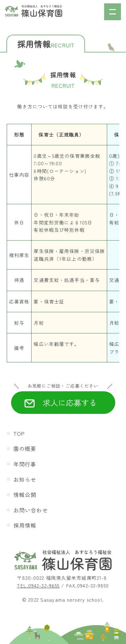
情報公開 (25, 495)
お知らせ (25, 479)
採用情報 (25, 525)
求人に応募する (70, 402)
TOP (19, 433)
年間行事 (25, 464)
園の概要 (25, 449)
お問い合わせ (31, 510)
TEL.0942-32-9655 (38, 585)
